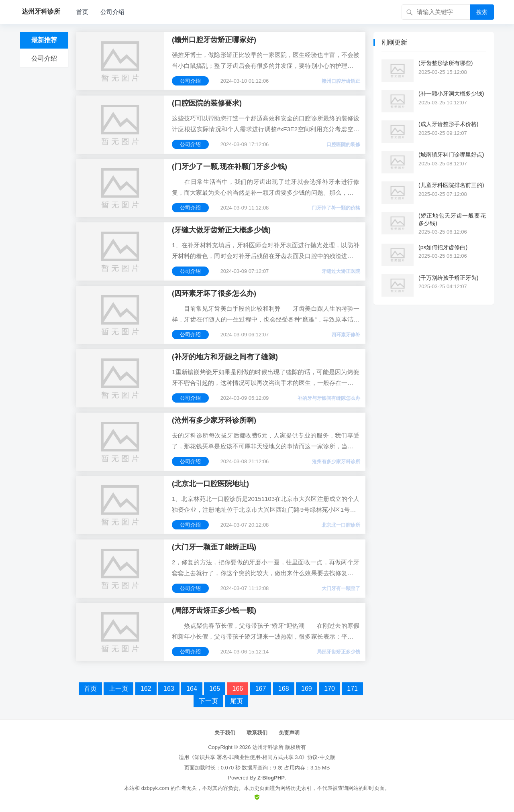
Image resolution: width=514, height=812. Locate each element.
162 (146, 689)
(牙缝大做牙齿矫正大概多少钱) (221, 230)
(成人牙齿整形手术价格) (448, 124)
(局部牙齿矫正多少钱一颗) (214, 611)
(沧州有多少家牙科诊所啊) (214, 420)
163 (169, 689)
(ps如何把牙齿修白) (443, 247)
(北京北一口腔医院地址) (210, 484)
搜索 (482, 12)
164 (192, 689)
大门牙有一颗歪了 (341, 588)
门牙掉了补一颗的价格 (336, 208)
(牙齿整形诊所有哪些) (446, 63)
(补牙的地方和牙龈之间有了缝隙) (225, 357)
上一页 (118, 689)
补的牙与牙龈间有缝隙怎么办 (329, 398)
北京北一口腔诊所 (341, 525)
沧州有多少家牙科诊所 (336, 462)
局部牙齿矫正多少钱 (339, 652)
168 (284, 689)
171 (352, 689)
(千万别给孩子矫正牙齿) (448, 278)
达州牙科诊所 (268, 747)
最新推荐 (44, 40)
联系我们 (257, 733)
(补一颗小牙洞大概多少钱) (451, 94)
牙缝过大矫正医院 (341, 271)
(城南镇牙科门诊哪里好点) (451, 155)
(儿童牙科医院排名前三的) (451, 185)
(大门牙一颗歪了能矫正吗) (214, 547)
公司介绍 (112, 12)
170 (329, 689)
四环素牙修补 (346, 335)
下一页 (208, 701)
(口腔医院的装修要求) (207, 103)
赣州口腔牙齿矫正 (341, 81)
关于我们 (225, 733)
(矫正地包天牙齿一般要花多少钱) (452, 219)
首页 (82, 12)
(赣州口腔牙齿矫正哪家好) (214, 40)
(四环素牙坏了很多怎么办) (214, 293)
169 (307, 689)
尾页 (237, 701)
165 (215, 689)
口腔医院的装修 (343, 144)
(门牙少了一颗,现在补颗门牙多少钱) (229, 167)
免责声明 (289, 733)
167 (261, 689)
